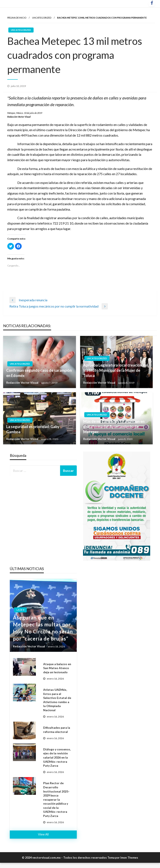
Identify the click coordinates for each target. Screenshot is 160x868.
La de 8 (20, 610)
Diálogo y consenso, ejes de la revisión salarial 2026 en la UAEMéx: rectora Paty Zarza (57, 757)
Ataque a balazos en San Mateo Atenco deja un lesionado (57, 668)
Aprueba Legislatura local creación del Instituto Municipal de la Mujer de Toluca (116, 370)
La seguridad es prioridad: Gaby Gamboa (33, 429)
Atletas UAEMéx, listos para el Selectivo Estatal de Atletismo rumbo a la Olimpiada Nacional (57, 700)
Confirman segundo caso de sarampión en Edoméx (39, 373)
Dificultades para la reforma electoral (57, 730)
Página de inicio (17, 18)
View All (43, 834)
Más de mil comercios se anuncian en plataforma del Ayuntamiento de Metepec (114, 427)
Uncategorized (42, 18)
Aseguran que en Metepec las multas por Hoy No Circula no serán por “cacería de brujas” (43, 628)
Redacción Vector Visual (23, 383)
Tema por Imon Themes (123, 858)
